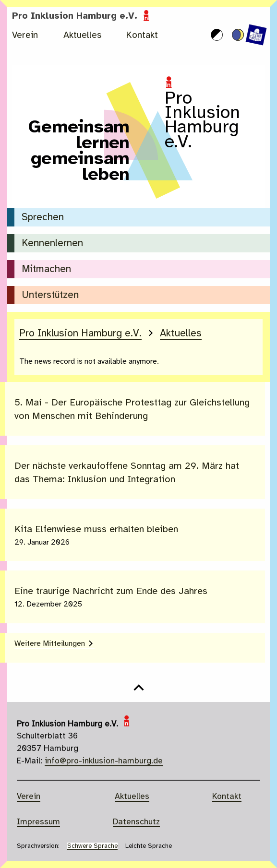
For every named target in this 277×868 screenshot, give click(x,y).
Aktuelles (82, 36)
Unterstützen (50, 295)
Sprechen (43, 218)
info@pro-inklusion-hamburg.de (104, 761)
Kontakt (142, 36)
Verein (25, 36)
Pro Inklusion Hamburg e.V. (82, 16)
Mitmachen (47, 269)
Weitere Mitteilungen (50, 644)
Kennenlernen (52, 244)
